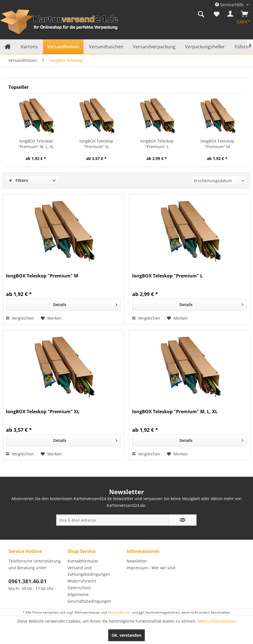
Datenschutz (79, 588)
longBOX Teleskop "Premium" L (157, 144)
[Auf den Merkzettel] (51, 318)
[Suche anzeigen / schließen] (201, 15)
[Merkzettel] (217, 15)
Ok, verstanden (126, 635)
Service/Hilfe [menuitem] (230, 5)
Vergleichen (20, 318)
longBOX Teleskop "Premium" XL (96, 144)
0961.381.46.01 (28, 581)
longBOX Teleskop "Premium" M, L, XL (36, 144)
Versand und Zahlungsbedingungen (89, 571)
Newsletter (137, 561)
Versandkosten (119, 612)
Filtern (19, 180)
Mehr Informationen (217, 621)
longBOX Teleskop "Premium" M (217, 144)
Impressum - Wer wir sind (151, 568)
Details (85, 304)
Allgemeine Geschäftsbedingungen (89, 598)
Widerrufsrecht (82, 581)
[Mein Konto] (229, 15)
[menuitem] (201, 15)
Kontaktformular (83, 561)
